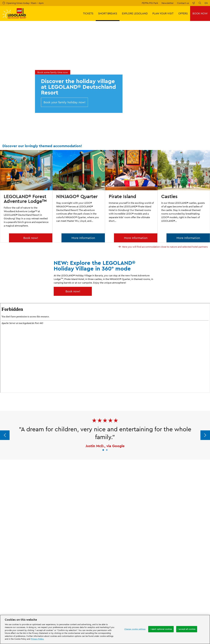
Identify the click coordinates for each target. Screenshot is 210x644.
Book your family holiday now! (64, 102)
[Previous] (5, 435)
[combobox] (102, 614)
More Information (83, 238)
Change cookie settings (135, 629)
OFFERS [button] (183, 13)
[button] (103, 450)
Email (37, 571)
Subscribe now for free (79, 587)
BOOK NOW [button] (200, 13)
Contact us (183, 3)
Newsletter (168, 3)
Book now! (31, 238)
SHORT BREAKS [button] (108, 13)
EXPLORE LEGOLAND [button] (135, 13)
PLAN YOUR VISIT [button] (163, 13)
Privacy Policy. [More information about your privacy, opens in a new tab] (37, 639)
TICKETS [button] (88, 13)
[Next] (205, 435)
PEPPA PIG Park (150, 3)
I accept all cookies (187, 629)
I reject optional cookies (161, 629)
